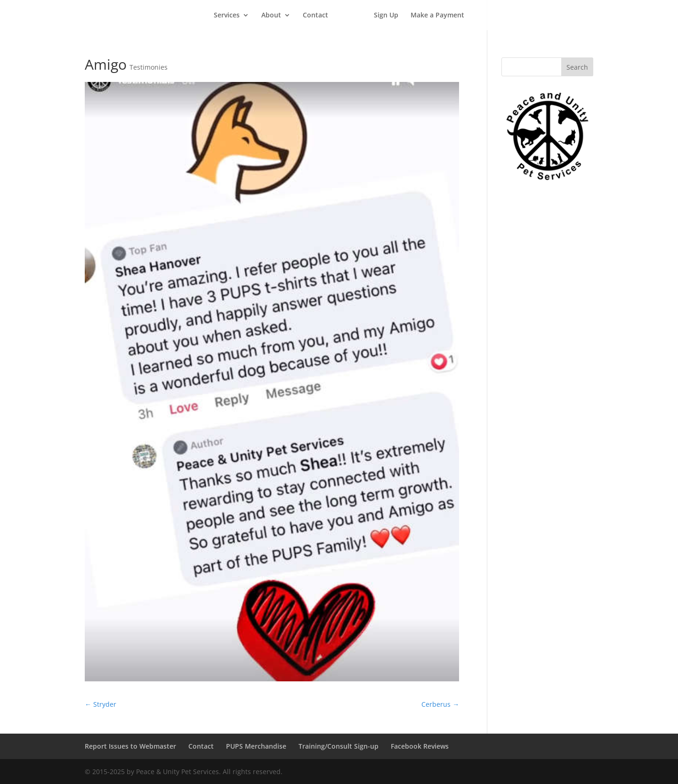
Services (227, 16)
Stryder (101, 704)
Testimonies (149, 67)
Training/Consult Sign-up (339, 746)
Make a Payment (437, 16)
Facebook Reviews (420, 746)
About (271, 16)
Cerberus (440, 704)
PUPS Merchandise (256, 746)
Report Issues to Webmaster (130, 746)
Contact (315, 16)
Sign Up (386, 16)
